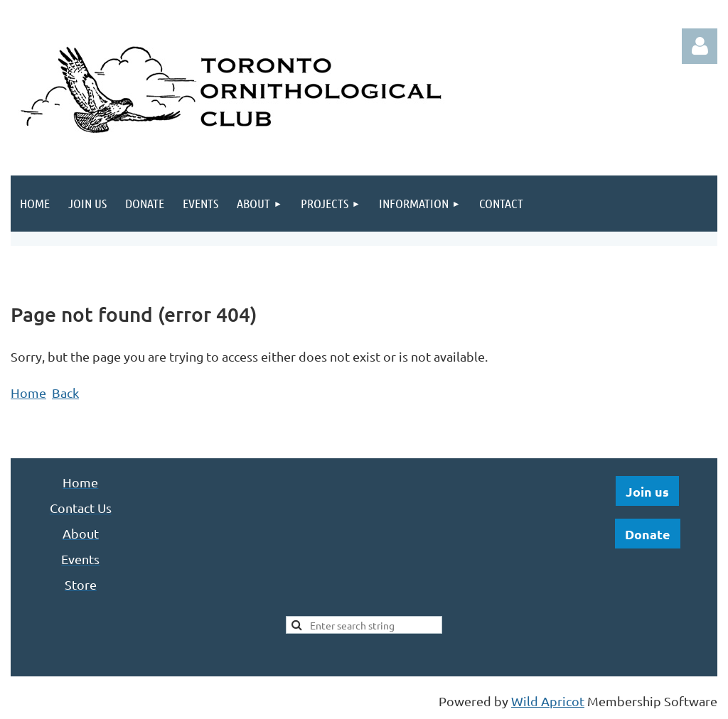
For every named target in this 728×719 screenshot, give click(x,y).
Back (65, 393)
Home (28, 393)
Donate (648, 534)
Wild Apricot (548, 701)
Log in (700, 46)
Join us (647, 491)
